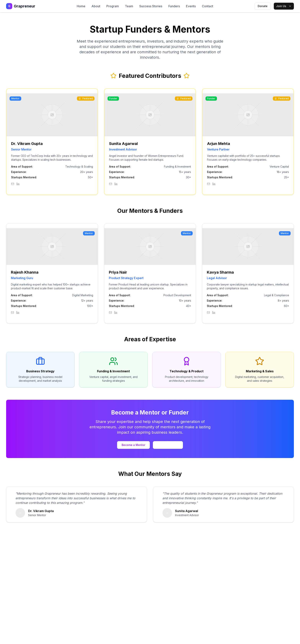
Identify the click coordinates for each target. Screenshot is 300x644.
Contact (207, 6)
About (96, 6)
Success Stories (151, 6)
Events (191, 6)
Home (81, 6)
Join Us (284, 6)
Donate (263, 6)
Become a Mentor (133, 445)
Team (129, 6)
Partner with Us (168, 445)
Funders (174, 6)
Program (113, 6)
